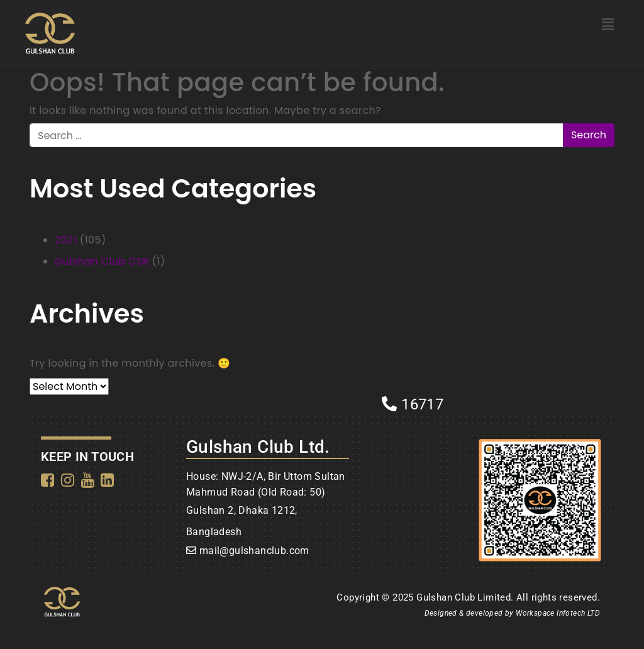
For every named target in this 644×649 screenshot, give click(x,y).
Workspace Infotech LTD (558, 613)
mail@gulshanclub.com (254, 551)
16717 (413, 404)
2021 (66, 240)
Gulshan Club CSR (102, 261)
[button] (608, 25)
